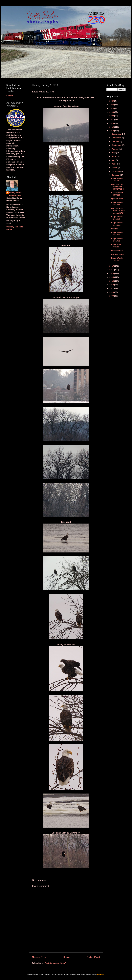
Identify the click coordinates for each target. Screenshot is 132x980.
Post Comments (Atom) (55, 963)
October (116, 141)
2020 (112, 123)
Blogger (101, 974)
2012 (112, 285)
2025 (112, 105)
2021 (112, 119)
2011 (112, 288)
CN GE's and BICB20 (117, 194)
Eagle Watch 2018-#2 (117, 240)
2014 (112, 277)
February (116, 171)
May (114, 160)
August (115, 149)
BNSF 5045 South (116, 246)
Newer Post (39, 957)
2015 (112, 273)
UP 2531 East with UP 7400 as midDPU (118, 211)
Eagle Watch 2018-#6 (117, 204)
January (116, 175)
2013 (112, 281)
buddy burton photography (15, 194)
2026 (112, 101)
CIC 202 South (118, 254)
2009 (112, 296)
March (115, 168)
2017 (112, 266)
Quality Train (117, 199)
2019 (112, 127)
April (114, 164)
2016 (112, 270)
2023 (112, 112)
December (117, 134)
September (117, 145)
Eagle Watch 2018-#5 (117, 218)
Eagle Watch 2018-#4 (117, 224)
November (117, 138)
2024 (112, 108)
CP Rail (115, 229)
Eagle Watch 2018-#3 (117, 234)
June (114, 156)
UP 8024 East (117, 251)
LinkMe (10, 95)
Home (66, 957)
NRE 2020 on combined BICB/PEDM (118, 187)
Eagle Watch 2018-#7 (117, 179)
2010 (112, 292)
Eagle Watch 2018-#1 (117, 259)
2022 (112, 116)
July (114, 153)
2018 (112, 131)
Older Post (93, 957)
